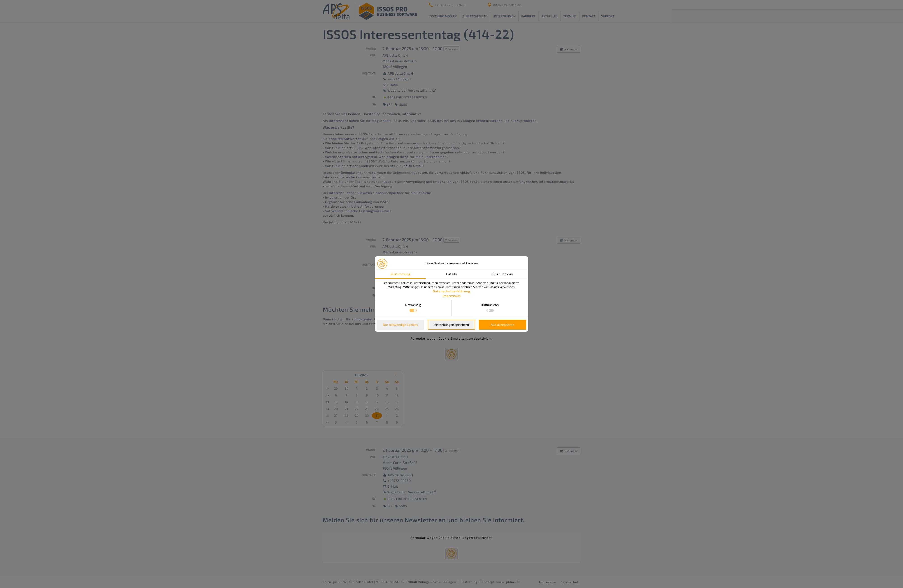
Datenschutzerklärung (451, 291)
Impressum (452, 296)
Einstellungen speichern (452, 325)
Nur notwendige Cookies (400, 325)
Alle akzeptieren (503, 325)
